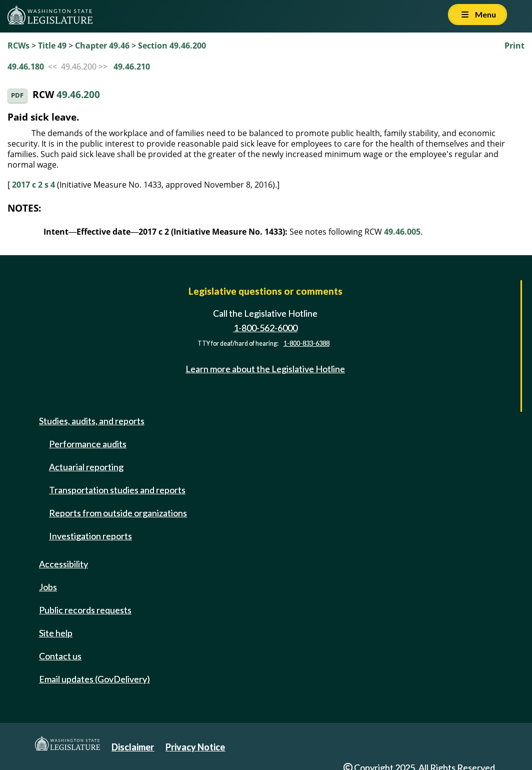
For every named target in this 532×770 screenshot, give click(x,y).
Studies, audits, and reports (92, 421)
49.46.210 (132, 67)
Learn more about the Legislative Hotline (265, 369)
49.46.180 (26, 67)
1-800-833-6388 (306, 343)
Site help (56, 633)
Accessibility (63, 564)
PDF (17, 95)
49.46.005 (402, 232)
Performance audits (88, 444)
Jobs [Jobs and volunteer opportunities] (48, 587)
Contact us (60, 656)
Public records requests (85, 610)
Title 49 (52, 46)
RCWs (18, 46)
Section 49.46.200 (172, 46)
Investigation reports (90, 536)
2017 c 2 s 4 (33, 185)
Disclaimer (133, 747)
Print (514, 46)
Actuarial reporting (86, 467)
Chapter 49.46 (102, 46)
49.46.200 (78, 95)
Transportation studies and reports (117, 490)
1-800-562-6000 (265, 328)
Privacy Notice (195, 747)
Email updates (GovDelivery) (94, 679)
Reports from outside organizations (118, 513)
